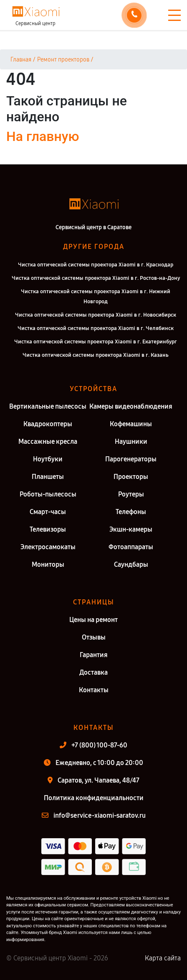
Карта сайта (163, 958)
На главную (43, 136)
